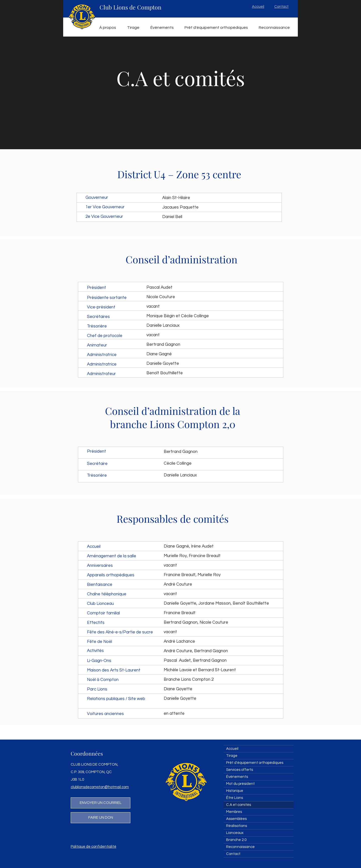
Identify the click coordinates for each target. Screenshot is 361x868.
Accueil (232, 749)
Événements (237, 777)
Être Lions (235, 798)
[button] (108, 28)
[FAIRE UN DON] (101, 818)
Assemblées (236, 819)
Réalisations (237, 826)
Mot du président (240, 784)
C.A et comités (239, 805)
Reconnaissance (240, 847)
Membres (234, 812)
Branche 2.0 (236, 840)
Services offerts (240, 770)
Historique (235, 791)
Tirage (232, 756)
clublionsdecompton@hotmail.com (100, 787)
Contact (233, 854)
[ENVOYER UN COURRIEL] (101, 803)
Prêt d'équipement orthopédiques (255, 763)
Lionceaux (235, 833)
